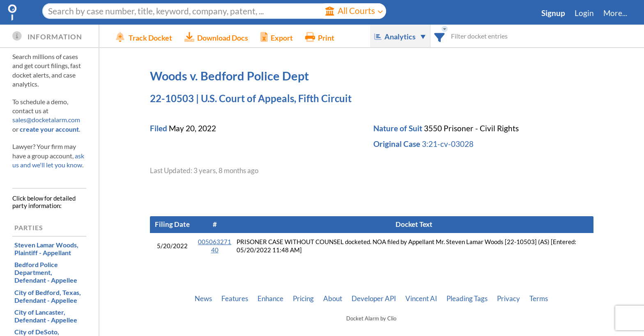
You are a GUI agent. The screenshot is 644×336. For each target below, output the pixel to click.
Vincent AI (421, 299)
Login (584, 13)
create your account (49, 129)
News (203, 299)
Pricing (303, 299)
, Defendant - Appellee (46, 272)
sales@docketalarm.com (46, 120)
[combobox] (440, 36)
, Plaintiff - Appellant (46, 249)
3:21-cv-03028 (448, 144)
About (333, 299)
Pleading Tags (467, 299)
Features (235, 299)
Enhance (270, 299)
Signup (553, 13)
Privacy (508, 299)
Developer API (374, 299)
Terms (539, 299)
